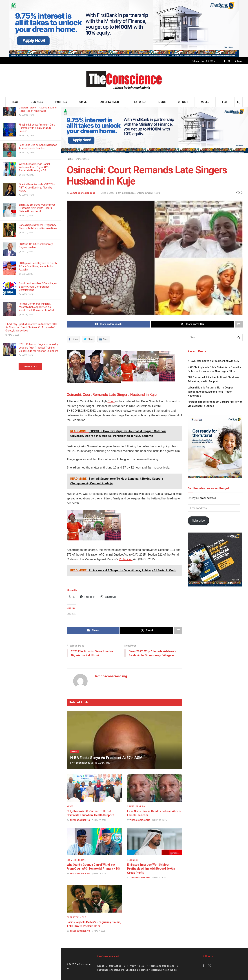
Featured (139, 102)
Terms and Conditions (162, 966)
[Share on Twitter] (192, 324)
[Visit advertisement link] (124, 29)
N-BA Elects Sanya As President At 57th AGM (107, 758)
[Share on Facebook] (108, 324)
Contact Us (115, 966)
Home (70, 159)
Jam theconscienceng (83, 193)
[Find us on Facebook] (225, 61)
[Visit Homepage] (124, 81)
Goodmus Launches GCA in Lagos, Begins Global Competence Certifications (38, 287)
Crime (83, 102)
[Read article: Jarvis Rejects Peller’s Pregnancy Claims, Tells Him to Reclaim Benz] (94, 899)
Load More (30, 366)
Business (37, 102)
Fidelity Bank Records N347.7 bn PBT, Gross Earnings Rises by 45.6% (37, 188)
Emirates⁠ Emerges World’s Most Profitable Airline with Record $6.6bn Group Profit (37, 208)
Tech (225, 102)
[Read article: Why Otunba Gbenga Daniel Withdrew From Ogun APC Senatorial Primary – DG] (94, 842)
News (15, 102)
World (205, 102)
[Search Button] (239, 102)
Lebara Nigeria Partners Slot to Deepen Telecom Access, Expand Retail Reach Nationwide (38, 108)
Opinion (183, 102)
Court (111, 401)
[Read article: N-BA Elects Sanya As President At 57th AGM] (124, 740)
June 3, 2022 (108, 193)
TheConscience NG (83, 763)
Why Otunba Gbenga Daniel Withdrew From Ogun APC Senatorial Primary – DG (34, 167)
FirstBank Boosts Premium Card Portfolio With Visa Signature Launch (37, 128)
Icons (162, 102)
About (100, 966)
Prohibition (126, 559)
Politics (61, 102)
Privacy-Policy (135, 966)
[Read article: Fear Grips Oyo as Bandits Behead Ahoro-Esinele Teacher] (155, 788)
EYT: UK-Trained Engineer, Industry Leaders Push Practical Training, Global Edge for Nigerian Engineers (38, 347)
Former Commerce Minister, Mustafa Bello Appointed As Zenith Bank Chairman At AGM (37, 307)
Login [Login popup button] (239, 61)
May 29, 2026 (103, 763)
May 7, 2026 (159, 878)
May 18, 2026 (159, 820)
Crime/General (83, 159)
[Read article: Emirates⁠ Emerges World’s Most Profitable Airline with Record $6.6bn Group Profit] (155, 842)
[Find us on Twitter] (229, 61)
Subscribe (198, 521)
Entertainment (110, 102)
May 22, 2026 (99, 820)
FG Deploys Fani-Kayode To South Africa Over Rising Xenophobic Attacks (38, 266)
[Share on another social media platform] (239, 324)
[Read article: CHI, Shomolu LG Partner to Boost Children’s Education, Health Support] (94, 788)
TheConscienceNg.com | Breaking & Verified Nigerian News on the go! (137, 970)
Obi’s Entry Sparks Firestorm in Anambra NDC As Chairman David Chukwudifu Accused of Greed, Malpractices (31, 327)
